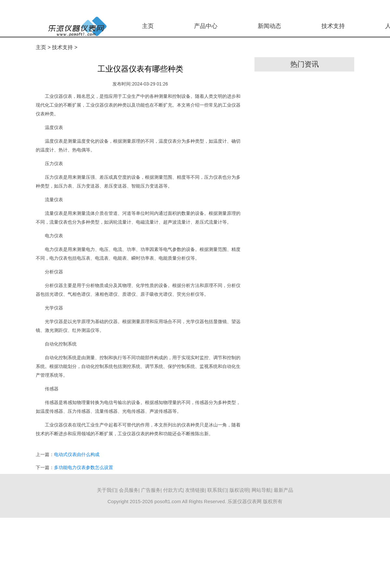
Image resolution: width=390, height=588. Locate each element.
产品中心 (206, 26)
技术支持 (333, 26)
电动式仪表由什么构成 (77, 454)
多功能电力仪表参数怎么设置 (84, 467)
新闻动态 (269, 26)
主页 (148, 26)
